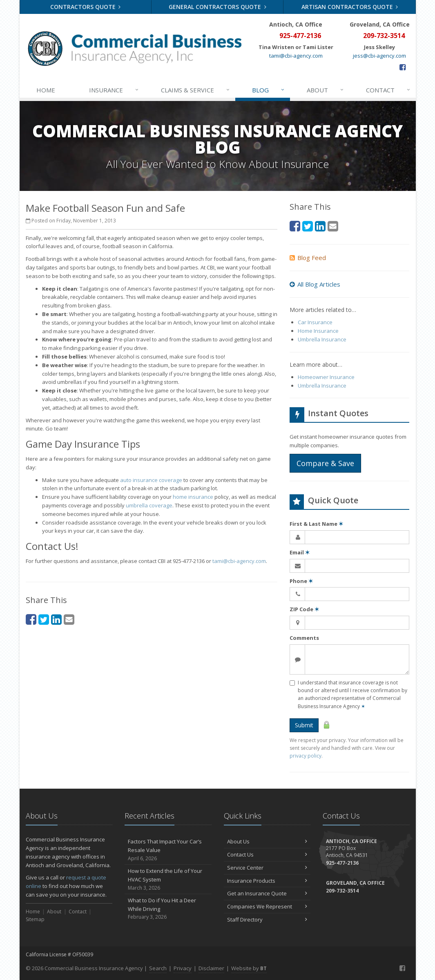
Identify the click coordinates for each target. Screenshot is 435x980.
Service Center (267, 868)
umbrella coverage (149, 505)
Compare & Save (325, 463)
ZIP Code (304, 609)
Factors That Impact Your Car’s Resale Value (168, 850)
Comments (304, 638)
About (326, 90)
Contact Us (267, 854)
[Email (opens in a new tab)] (69, 619)
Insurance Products (267, 881)
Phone (301, 581)
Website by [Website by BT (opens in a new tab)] (249, 968)
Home (46, 90)
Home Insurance (318, 331)
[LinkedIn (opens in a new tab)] (56, 619)
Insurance (114, 90)
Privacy (183, 968)
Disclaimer (211, 968)
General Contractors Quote (217, 7)
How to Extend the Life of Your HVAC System (168, 879)
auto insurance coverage (151, 480)
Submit (304, 725)
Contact (388, 90)
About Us (267, 841)
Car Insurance (315, 322)
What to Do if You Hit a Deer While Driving (168, 909)
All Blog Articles (315, 284)
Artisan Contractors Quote (350, 7)
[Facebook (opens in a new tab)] (403, 67)
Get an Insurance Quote (267, 893)
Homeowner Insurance (326, 377)
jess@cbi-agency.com (379, 56)
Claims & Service (196, 90)
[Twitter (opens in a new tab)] (44, 619)
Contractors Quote (86, 7)
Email (300, 552)
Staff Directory (267, 919)
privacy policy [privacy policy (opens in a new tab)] (306, 756)
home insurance (193, 497)
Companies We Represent (267, 906)
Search (158, 968)
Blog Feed (308, 258)
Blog (269, 90)
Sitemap (35, 919)
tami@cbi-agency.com (296, 56)
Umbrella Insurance (322, 339)
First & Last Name (316, 524)
